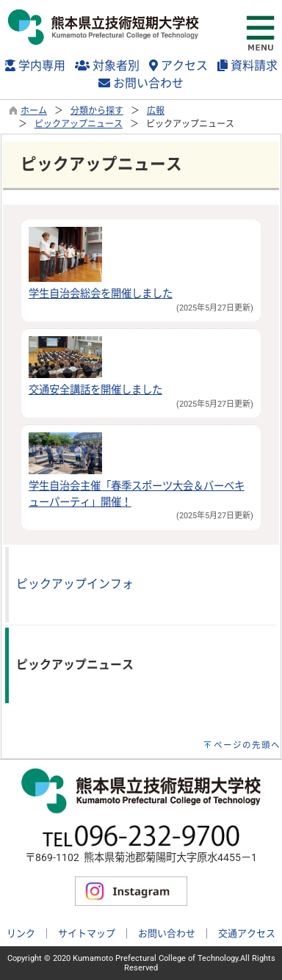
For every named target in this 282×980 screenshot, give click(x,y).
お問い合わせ (141, 83)
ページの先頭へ (247, 745)
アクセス (178, 66)
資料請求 (247, 66)
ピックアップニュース (79, 124)
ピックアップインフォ (75, 584)
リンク (21, 933)
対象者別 (107, 66)
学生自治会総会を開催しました (101, 294)
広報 (156, 111)
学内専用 (35, 66)
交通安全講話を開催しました (95, 390)
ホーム (34, 111)
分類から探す (97, 111)
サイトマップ (87, 933)
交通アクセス (247, 933)
